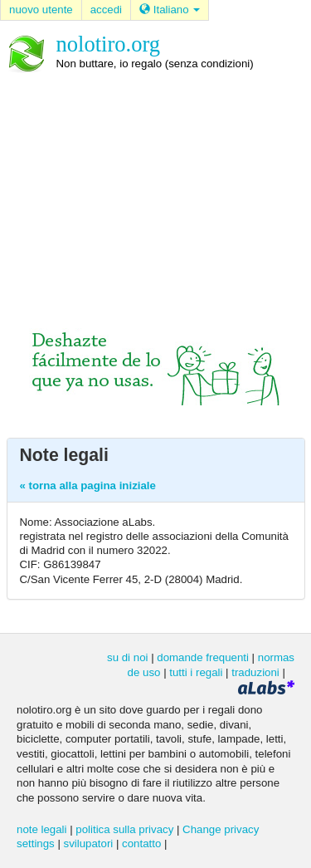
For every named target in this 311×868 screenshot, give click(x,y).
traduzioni (255, 672)
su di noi (127, 657)
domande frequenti (203, 657)
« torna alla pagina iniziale (88, 485)
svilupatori (89, 843)
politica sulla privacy (124, 829)
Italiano (170, 10)
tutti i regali (196, 672)
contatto (141, 843)
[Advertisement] (155, 185)
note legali (41, 829)
